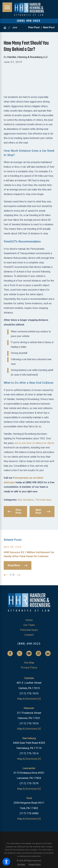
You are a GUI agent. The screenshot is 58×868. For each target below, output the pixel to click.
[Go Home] (6, 28)
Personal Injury (43, 500)
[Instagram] (38, 653)
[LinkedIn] (48, 653)
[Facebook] (10, 653)
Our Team (29, 625)
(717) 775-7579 (29, 783)
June (15, 28)
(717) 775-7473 (29, 694)
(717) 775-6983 (29, 813)
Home (29, 620)
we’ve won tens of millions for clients (34, 443)
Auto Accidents (26, 500)
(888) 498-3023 (29, 21)
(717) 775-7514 (29, 753)
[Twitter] (20, 653)
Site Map (29, 663)
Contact (29, 635)
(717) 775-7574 (29, 723)
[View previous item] (5, 575)
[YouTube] (29, 653)
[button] (6, 862)
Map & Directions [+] (29, 699)
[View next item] (19, 575)
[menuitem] (29, 620)
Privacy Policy (29, 668)
